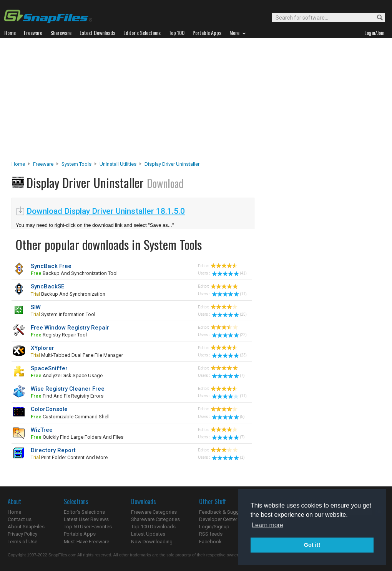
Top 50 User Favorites (88, 527)
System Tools (76, 164)
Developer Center (218, 519)
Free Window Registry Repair (70, 328)
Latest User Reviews (86, 519)
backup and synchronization (68, 294)
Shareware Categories (155, 519)
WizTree (42, 430)
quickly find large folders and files (77, 437)
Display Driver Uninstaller (172, 164)
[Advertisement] (196, 102)
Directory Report (53, 450)
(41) (229, 273)
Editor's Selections (84, 512)
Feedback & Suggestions (227, 512)
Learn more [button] (267, 525)
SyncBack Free (51, 266)
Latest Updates (148, 534)
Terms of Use (22, 542)
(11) (229, 294)
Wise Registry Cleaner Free (68, 389)
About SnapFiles (26, 527)
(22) (229, 335)
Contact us (20, 519)
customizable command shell (70, 417)
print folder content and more (69, 457)
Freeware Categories (154, 512)
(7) (228, 375)
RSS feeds (211, 534)
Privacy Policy (22, 534)
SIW (36, 307)
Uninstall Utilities (118, 164)
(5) (228, 417)
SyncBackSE (47, 286)
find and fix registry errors (67, 396)
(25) (229, 314)
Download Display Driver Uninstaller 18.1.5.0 (106, 211)
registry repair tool (59, 335)
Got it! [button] (312, 545)
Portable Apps (80, 534)
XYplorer (42, 348)
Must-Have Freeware (86, 542)
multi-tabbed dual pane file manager (77, 355)
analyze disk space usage (67, 375)
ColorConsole (49, 409)
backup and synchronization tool (74, 273)
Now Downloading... (154, 542)
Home (18, 164)
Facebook (210, 542)
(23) (229, 355)
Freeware (43, 164)
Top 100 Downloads (153, 527)
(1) (228, 457)
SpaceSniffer (49, 368)
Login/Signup (214, 527)
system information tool (63, 314)
